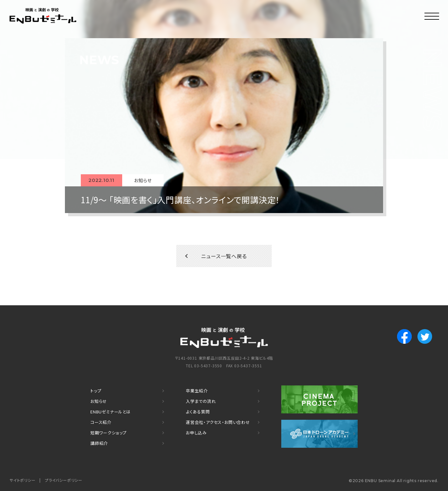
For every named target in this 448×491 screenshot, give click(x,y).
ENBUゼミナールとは (111, 412)
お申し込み (196, 433)
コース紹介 (101, 422)
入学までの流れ (201, 401)
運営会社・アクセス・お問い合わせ (218, 422)
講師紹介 (99, 443)
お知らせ (99, 401)
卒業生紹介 (197, 391)
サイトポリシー (23, 480)
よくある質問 (198, 412)
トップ (96, 391)
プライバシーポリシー (64, 480)
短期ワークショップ (108, 433)
